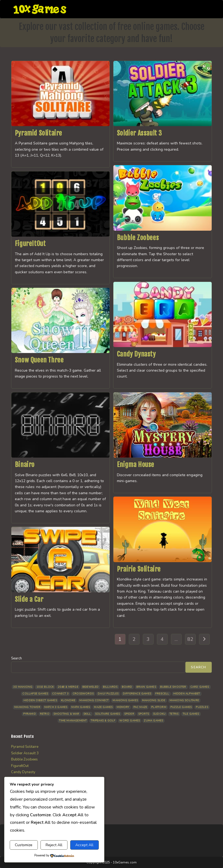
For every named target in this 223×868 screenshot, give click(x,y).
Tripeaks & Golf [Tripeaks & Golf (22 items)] (103, 721)
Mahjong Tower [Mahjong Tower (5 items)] (27, 707)
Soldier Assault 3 (139, 133)
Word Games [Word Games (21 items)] (130, 721)
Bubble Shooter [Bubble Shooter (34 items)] (173, 687)
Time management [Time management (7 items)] (73, 721)
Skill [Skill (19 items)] (87, 714)
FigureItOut (30, 244)
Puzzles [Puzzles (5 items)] (202, 707)
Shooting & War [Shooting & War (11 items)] (66, 714)
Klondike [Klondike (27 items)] (68, 700)
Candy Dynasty (136, 354)
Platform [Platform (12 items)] (159, 707)
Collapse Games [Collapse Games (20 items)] (35, 694)
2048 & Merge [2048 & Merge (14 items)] (68, 687)
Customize (24, 845)
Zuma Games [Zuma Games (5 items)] (153, 721)
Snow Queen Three (39, 360)
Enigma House (136, 465)
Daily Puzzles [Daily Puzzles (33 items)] (108, 694)
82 (190, 639)
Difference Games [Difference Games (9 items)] (137, 694)
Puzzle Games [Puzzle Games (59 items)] (181, 707)
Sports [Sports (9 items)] (144, 714)
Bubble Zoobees (138, 238)
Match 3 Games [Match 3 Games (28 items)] (56, 707)
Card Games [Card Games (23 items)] (200, 687)
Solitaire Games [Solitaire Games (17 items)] (108, 714)
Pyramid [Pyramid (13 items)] (29, 714)
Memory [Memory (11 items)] (123, 707)
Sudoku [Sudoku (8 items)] (159, 714)
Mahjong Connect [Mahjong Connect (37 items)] (94, 700)
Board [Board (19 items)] (127, 687)
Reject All (54, 845)
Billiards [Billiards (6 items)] (110, 687)
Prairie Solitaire (139, 569)
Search (16, 658)
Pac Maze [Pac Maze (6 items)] (140, 707)
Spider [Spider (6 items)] (129, 714)
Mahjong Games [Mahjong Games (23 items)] (125, 700)
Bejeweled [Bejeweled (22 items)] (91, 687)
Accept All (84, 845)
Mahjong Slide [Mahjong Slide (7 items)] (154, 700)
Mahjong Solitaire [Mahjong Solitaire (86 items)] (184, 700)
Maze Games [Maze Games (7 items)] (103, 707)
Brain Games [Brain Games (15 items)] (146, 687)
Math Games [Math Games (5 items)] (81, 707)
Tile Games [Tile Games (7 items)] (191, 714)
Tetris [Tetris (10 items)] (174, 714)
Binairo (25, 465)
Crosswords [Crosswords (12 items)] (83, 694)
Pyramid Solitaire (38, 133)
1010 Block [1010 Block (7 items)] (45, 687)
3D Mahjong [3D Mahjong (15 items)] (23, 687)
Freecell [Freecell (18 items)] (162, 694)
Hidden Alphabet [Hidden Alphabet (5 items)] (187, 694)
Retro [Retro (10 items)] (45, 714)
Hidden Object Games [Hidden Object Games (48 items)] (40, 700)
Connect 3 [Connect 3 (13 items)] (60, 694)
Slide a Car (29, 599)
